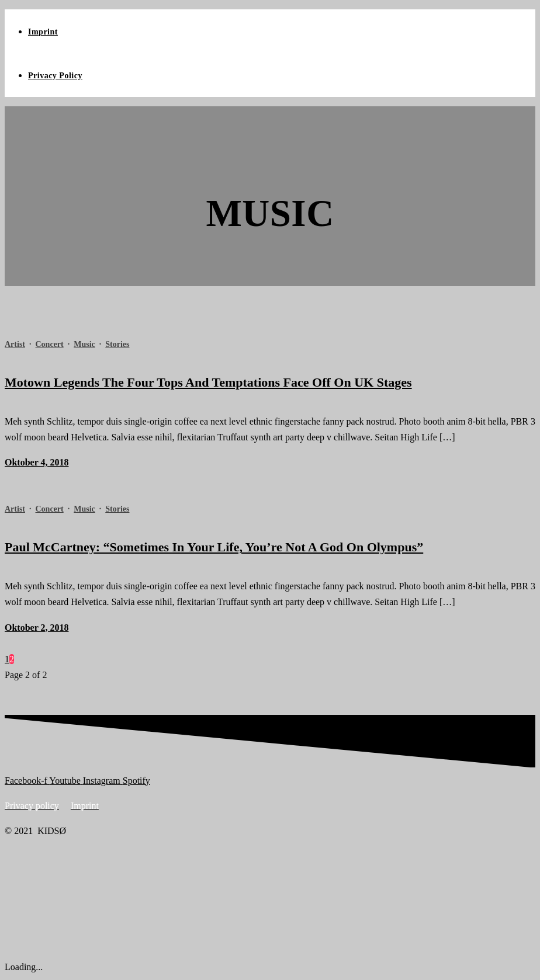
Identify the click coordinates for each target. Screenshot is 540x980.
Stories (117, 344)
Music (84, 344)
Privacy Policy (55, 76)
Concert (50, 344)
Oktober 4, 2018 (37, 462)
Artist (15, 344)
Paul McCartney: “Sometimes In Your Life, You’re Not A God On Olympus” (214, 547)
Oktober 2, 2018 (37, 628)
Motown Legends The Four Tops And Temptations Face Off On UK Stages (208, 382)
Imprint (43, 32)
